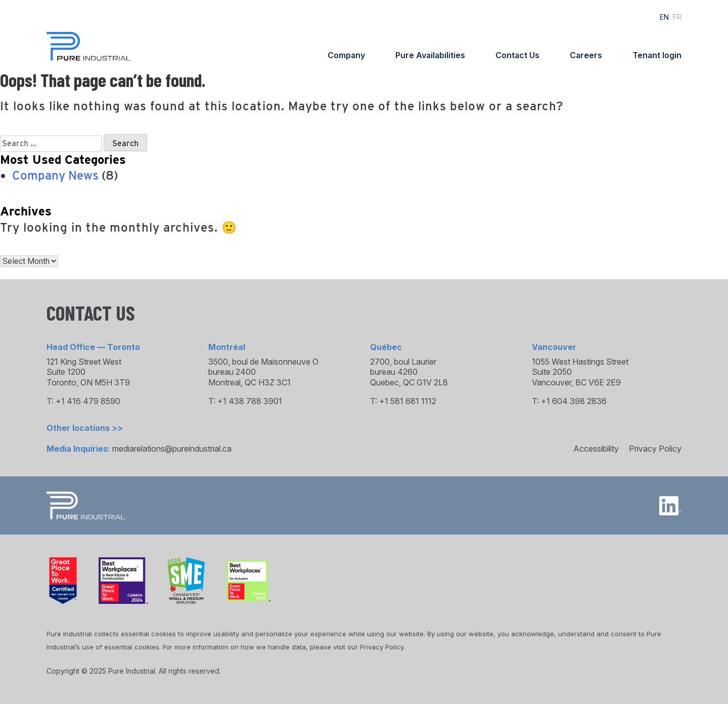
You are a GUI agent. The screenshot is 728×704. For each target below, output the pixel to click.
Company (346, 55)
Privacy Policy (655, 449)
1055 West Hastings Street (580, 362)
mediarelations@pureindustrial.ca (172, 449)
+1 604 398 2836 (574, 401)
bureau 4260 (394, 372)
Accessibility (596, 449)
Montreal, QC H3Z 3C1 (249, 382)
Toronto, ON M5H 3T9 (88, 382)
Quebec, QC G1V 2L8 (409, 382)
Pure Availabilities (430, 55)
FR (677, 17)
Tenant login (657, 55)
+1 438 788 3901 (250, 401)
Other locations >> (85, 428)
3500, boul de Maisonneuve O (263, 362)
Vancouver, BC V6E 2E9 (576, 382)
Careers (586, 55)
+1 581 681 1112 (408, 401)
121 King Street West (84, 362)
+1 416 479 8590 (88, 401)
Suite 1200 (66, 372)
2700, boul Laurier (403, 362)
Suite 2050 (552, 372)
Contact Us (517, 55)
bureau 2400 (232, 372)
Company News (55, 175)
